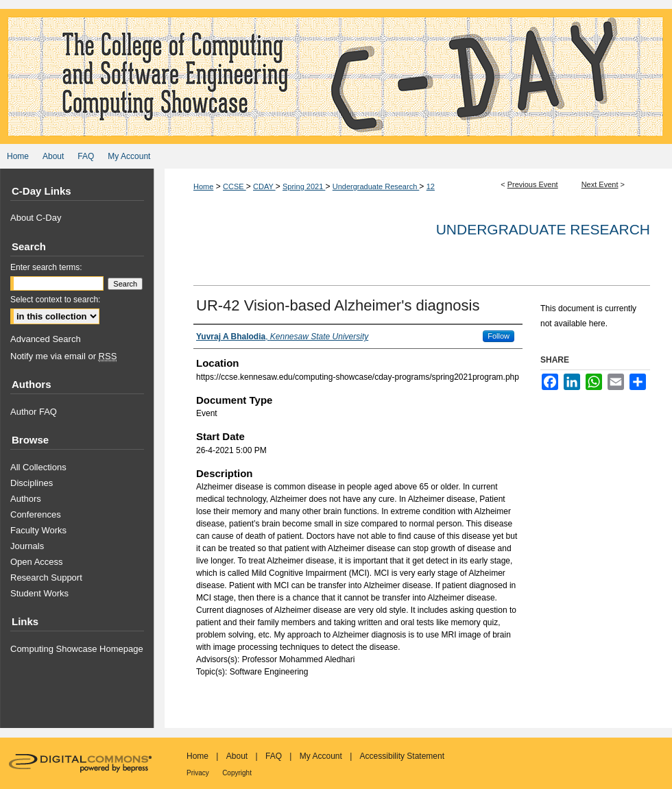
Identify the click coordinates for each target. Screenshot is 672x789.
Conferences (36, 514)
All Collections (38, 467)
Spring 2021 (304, 186)
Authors (26, 499)
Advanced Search (46, 339)
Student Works (39, 593)
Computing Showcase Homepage (77, 649)
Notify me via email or (63, 356)
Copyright (237, 773)
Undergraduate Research (376, 186)
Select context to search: (55, 300)
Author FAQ (34, 412)
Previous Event (533, 184)
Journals (27, 546)
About (237, 756)
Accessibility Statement (402, 756)
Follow (499, 336)
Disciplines (32, 483)
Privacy (198, 773)
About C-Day (36, 218)
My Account (321, 756)
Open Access (37, 562)
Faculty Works (38, 530)
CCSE (235, 186)
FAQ (274, 756)
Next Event (600, 184)
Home (203, 186)
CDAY (264, 186)
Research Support (46, 578)
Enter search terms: (46, 267)
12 (431, 186)
